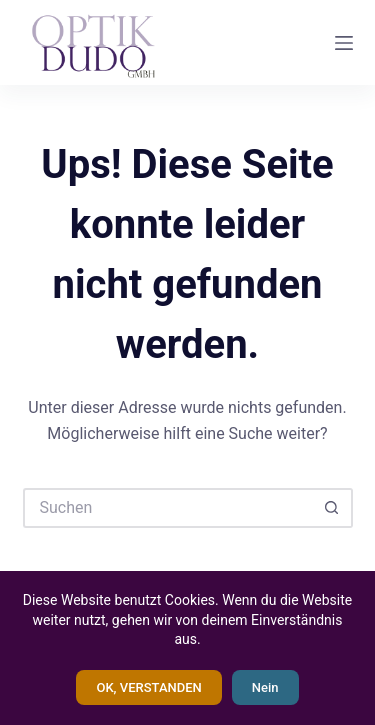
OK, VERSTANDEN (148, 687)
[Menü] (344, 43)
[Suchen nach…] (168, 508)
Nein (265, 687)
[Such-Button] (333, 508)
